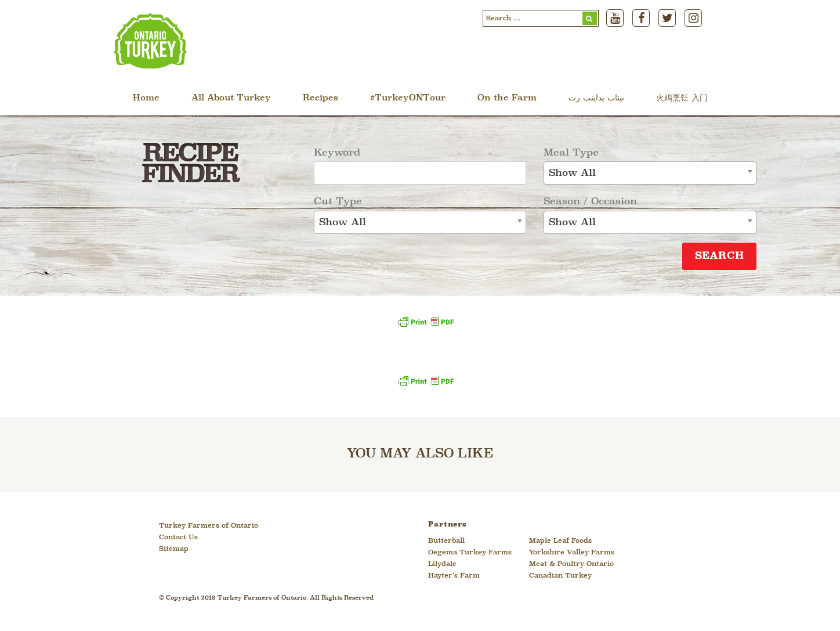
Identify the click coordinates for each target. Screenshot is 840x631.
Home (146, 98)
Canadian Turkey (560, 576)
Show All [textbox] (343, 223)
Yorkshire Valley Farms (572, 553)
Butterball (446, 541)
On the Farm (507, 98)
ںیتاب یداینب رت (596, 98)
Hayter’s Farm (454, 576)
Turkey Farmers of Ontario (209, 526)
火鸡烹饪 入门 (682, 98)
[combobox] (420, 222)
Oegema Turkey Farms (470, 553)
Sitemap (174, 549)
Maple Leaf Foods (560, 541)
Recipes (321, 98)
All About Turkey (231, 98)
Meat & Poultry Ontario (571, 564)
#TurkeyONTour (408, 98)
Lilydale (442, 564)
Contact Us (178, 538)
